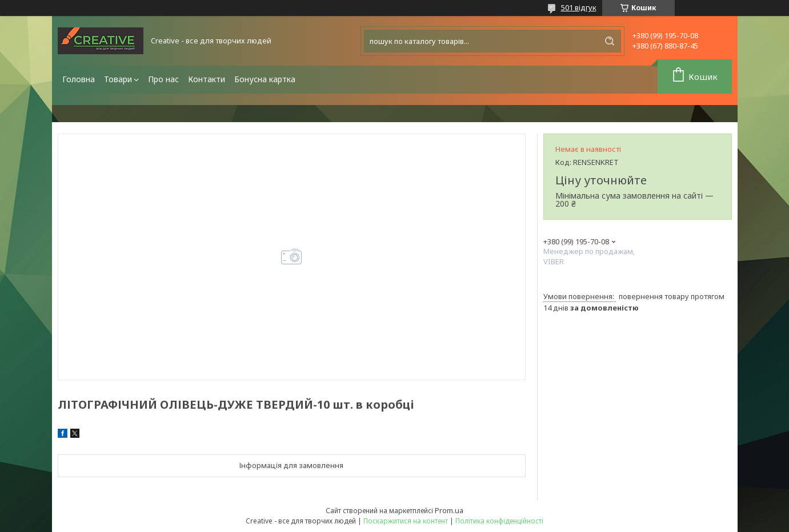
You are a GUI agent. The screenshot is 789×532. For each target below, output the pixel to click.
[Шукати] (610, 41)
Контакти (207, 79)
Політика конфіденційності (499, 521)
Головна (79, 79)
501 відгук (579, 7)
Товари (118, 79)
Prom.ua (449, 510)
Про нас (163, 79)
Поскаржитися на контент (406, 521)
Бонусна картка (265, 79)
